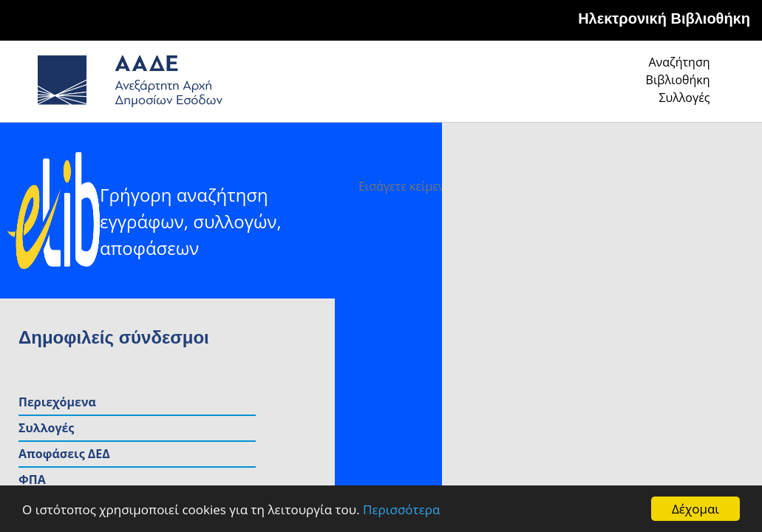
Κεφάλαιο (646, 344)
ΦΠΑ (631, 293)
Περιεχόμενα (656, 215)
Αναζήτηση (484, 86)
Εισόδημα (646, 318)
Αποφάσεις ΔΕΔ (663, 267)
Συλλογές (685, 86)
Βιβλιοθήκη (588, 86)
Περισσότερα (401, 509)
